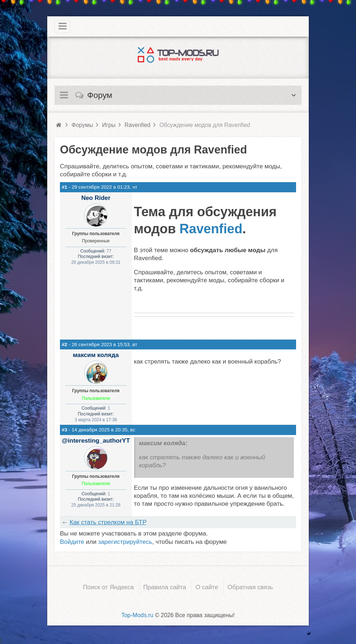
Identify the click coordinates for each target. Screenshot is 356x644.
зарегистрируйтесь (125, 542)
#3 (64, 430)
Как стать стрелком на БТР (108, 522)
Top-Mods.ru (137, 615)
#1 (64, 187)
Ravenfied (211, 229)
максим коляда (96, 355)
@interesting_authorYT (96, 441)
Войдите (72, 542)
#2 (64, 344)
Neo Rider (96, 198)
